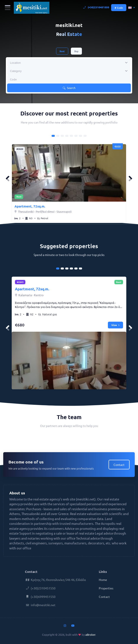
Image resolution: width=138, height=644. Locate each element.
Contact (119, 465)
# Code (119, 8)
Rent (62, 51)
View (115, 325)
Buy (76, 51)
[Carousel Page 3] (62, 136)
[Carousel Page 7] (80, 136)
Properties (106, 588)
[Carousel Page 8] (85, 136)
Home (103, 580)
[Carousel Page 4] (67, 136)
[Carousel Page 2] (58, 136)
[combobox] (69, 63)
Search (69, 88)
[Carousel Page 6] (76, 136)
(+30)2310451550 (97, 7)
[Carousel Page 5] (71, 136)
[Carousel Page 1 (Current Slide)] (53, 136)
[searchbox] (27, 63)
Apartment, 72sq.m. (30, 206)
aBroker (90, 635)
